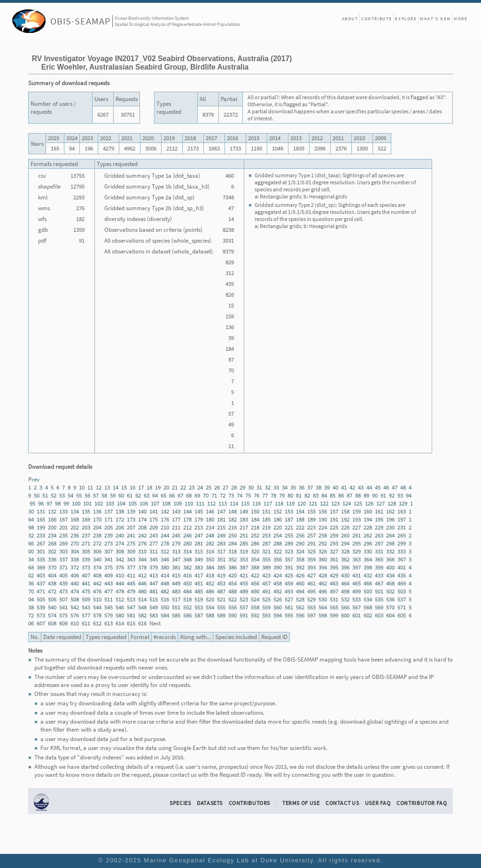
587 (199, 615)
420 (233, 575)
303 (63, 551)
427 (311, 575)
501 (379, 591)
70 (206, 495)
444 (120, 583)
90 (375, 495)
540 (52, 607)
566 (345, 607)
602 (368, 615)
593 (266, 615)
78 (273, 495)
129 (403, 503)
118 (279, 503)
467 (379, 583)
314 (187, 551)
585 (176, 615)
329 (357, 551)
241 (131, 535)
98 (58, 503)
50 (37, 495)
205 (109, 527)
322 (278, 551)
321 (266, 551)
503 (402, 591)
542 (75, 607)
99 (66, 503)
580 (120, 615)
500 (368, 591)
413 (154, 575)
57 (96, 495)
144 (187, 511)
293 (334, 543)
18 (149, 487)
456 (255, 583)
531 (334, 599)
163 (402, 511)
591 (244, 615)
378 (142, 567)
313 (176, 551)
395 (334, 567)
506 (52, 599)
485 (199, 591)
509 (86, 599)
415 (176, 575)
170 (97, 519)
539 (41, 607)
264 (390, 535)
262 (368, 535)
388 (255, 567)
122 (324, 503)
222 (300, 527)
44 (369, 487)
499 (357, 591)
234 (52, 535)
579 (109, 615)
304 (75, 551)
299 (402, 543)
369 (41, 567)
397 (357, 567)
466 (368, 583)
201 (63, 527)
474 (75, 591)
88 (358, 495)
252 (255, 535)
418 (210, 575)
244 (165, 535)
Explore (406, 19)
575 (63, 615)
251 (244, 535)
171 (109, 519)
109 (178, 503)
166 (52, 519)
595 (289, 615)
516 (165, 599)
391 (289, 567)
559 (266, 607)
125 (358, 503)
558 (255, 607)
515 (154, 599)
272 (97, 543)
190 (323, 519)
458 (278, 583)
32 (268, 487)
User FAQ (378, 803)
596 (300, 615)
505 (41, 599)
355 (266, 559)
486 (210, 591)
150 (255, 511)
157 (334, 511)
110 (189, 503)
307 (109, 551)
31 (259, 487)
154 (300, 511)
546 (120, 607)
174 (142, 519)
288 (278, 543)
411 (131, 575)
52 (54, 495)
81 (299, 495)
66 (172, 495)
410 (120, 575)
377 (131, 567)
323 (289, 551)
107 (155, 503)
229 (379, 527)
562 (300, 607)
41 (344, 487)
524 (255, 599)
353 (244, 559)
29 (242, 487)
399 (379, 567)
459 (289, 583)
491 (266, 591)
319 (244, 551)
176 (165, 519)
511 (109, 599)
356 (278, 559)
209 (154, 527)
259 (334, 535)
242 (142, 535)
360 (323, 559)
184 (255, 519)
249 (221, 535)
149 (244, 511)
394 (323, 567)
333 (402, 551)
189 (311, 519)
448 (165, 583)
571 (402, 607)
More (461, 19)
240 (120, 535)
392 (300, 567)
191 (334, 519)
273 (109, 543)
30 (251, 487)
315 (199, 551)
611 (86, 623)
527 (289, 599)
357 (289, 559)
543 (86, 607)
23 (192, 487)
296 (368, 543)
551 (176, 607)
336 (52, 559)
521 (221, 599)
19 (158, 487)
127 (380, 503)
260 (345, 535)
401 (402, 567)
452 (210, 583)
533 (357, 599)
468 (390, 583)
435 (402, 575)
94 (409, 495)
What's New (435, 19)
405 (63, 575)
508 (75, 599)
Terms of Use (301, 803)
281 (199, 543)
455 (244, 583)
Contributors (250, 803)
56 (87, 495)
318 (233, 551)
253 (266, 535)
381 (176, 567)
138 (120, 511)
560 (278, 607)
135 (86, 511)
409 (109, 575)
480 (142, 591)
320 (255, 551)
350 (210, 559)
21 (175, 487)
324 (300, 551)
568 (368, 607)
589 (221, 615)
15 (124, 487)
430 (345, 575)
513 (131, 599)
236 (75, 535)
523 (244, 599)
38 (318, 487)
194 (368, 519)
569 (379, 607)
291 (311, 543)
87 (349, 495)
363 (357, 559)
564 (323, 607)
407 (86, 575)
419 (221, 575)
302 (52, 551)
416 (187, 575)
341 (109, 559)
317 (221, 551)
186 (278, 519)
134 (75, 511)
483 (176, 591)
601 (357, 615)
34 (285, 487)
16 (132, 487)
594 (278, 615)
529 (311, 599)
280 (187, 543)
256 (300, 535)
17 (141, 487)
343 (131, 559)
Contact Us (342, 803)
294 (345, 543)
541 (63, 607)
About (350, 19)
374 (97, 567)
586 (187, 615)
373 (86, 567)
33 (276, 487)
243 (154, 535)
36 (302, 487)
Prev (34, 479)
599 (334, 615)
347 (176, 559)
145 (199, 511)
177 (176, 519)
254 (278, 535)
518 (187, 599)
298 (390, 543)
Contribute (377, 19)
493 (289, 591)
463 (334, 583)
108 (166, 503)
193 (357, 519)
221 (289, 527)
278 (165, 543)
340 (97, 559)
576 (75, 615)
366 (390, 559)
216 (233, 527)
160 (368, 511)
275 (131, 543)
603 (379, 615)
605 (402, 615)
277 (154, 543)
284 (233, 543)
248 (210, 535)
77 (265, 495)
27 (225, 487)
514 (142, 599)
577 (86, 615)
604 (390, 615)
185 (266, 519)
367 (402, 559)
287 (266, 543)
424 (278, 575)
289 (289, 543)
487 (221, 591)
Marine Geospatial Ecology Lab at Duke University (229, 860)
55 (79, 495)
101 (87, 503)
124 (347, 503)
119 (290, 503)
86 (341, 495)
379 (154, 567)
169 (86, 519)
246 (187, 535)
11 (90, 487)
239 (109, 535)
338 (75, 559)
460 (300, 583)
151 (266, 511)
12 (99, 487)
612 (97, 623)
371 (63, 567)
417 (199, 575)
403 (41, 575)
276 (142, 543)
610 (75, 623)
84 (324, 495)
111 (200, 503)
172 (120, 519)
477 (109, 591)
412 (142, 575)
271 (86, 543)
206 (120, 527)
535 (379, 599)
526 (278, 599)
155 (311, 511)
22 (183, 487)
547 (131, 607)
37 (310, 487)
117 (268, 503)
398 (368, 567)
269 (63, 543)
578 (97, 615)
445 (131, 583)
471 (41, 591)
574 (52, 615)
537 (402, 599)
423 (266, 575)
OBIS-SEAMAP (80, 21)
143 (176, 511)
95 (32, 503)
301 (41, 551)
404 (52, 575)
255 (289, 535)
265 (402, 535)
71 (214, 495)
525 (266, 599)
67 (180, 495)
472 (52, 591)
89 (366, 495)
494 (300, 591)
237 (86, 535)
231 (402, 527)
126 (369, 503)
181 (221, 519)
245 (176, 535)
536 (390, 599)
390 (278, 567)
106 (144, 503)
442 (97, 583)
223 (311, 527)
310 (142, 551)
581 (131, 615)
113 (223, 503)
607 (41, 623)
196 (390, 519)
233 (41, 535)
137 (109, 511)
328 (345, 551)
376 (120, 567)
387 (244, 567)
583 (154, 615)
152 (278, 511)
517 (176, 599)
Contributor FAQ (422, 803)
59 (113, 495)
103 (110, 503)
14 (116, 487)
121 (313, 503)
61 (130, 495)
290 (300, 543)
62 (138, 495)
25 (209, 487)
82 (307, 495)
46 (386, 487)
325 (311, 551)
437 (41, 583)
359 (311, 559)
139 (131, 511)
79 (282, 495)
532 (345, 599)
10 (82, 487)
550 (165, 607)
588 (210, 615)
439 (63, 583)
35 (293, 487)
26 (217, 487)
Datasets (210, 803)
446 (142, 583)
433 (379, 575)
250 (233, 535)
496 (323, 591)
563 (311, 607)
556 (233, 607)
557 (244, 607)
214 (210, 527)
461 (311, 583)
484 (187, 591)
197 (402, 519)
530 (323, 599)
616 (142, 623)
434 (390, 575)
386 (233, 567)
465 (357, 583)
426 (300, 575)
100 (76, 503)
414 (165, 575)
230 (390, 527)
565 (334, 607)
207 (131, 527)
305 (86, 551)
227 (357, 527)
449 (176, 583)
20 (166, 487)
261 (357, 535)
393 (311, 567)
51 (45, 495)
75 (248, 495)
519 (199, 599)
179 (199, 519)
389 (266, 567)
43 (361, 487)
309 (131, 551)
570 (390, 607)
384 (210, 567)
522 (233, 599)
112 (211, 503)
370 (52, 567)
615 (131, 623)
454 (233, 583)
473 (63, 591)
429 (334, 575)
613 (109, 623)
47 (395, 487)
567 (357, 607)
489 (244, 591)
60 (121, 495)
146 (210, 511)
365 (379, 559)
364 (368, 559)
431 (357, 575)
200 (52, 527)
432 (368, 575)
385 (221, 567)
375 (109, 567)
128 (392, 503)
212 (187, 527)
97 (49, 503)
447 (154, 583)
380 (165, 567)
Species (180, 803)
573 (41, 615)
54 (70, 495)
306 (97, 551)
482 (165, 591)
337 (63, 559)
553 (199, 607)
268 (52, 543)
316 (210, 551)
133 (63, 511)
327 (334, 551)
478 (120, 591)
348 (187, 559)
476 (97, 591)
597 (311, 615)
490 (255, 591)
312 (165, 551)
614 (120, 623)
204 (97, 527)
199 (41, 527)
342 (120, 559)
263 (379, 535)
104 (121, 503)
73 (231, 495)
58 (104, 495)
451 (199, 583)
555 (221, 607)
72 (223, 495)
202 (75, 527)
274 (120, 543)
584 (165, 615)
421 (244, 575)
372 (75, 567)
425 (289, 575)
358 (300, 559)
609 (63, 623)
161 (379, 511)
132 (52, 511)
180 (210, 519)
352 (233, 559)
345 (154, 559)
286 (255, 543)
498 (345, 591)
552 (187, 607)
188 (300, 519)
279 (176, 543)
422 (255, 575)
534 (368, 599)
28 (234, 487)
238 (97, 535)
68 (189, 495)
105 (132, 503)
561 (289, 607)
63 (147, 495)
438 (52, 583)
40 (335, 487)
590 (233, 615)
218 (255, 527)
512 (120, 599)
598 (323, 615)
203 (86, 527)
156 (323, 511)
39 (327, 487)
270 (75, 543)
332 (390, 551)
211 (176, 527)
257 (311, 535)
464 (345, 583)
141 (154, 511)
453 (221, 583)
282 (210, 543)
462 (323, 583)
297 (379, 543)
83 (316, 495)
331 (379, 551)
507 (63, 599)
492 (278, 591)
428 (323, 575)
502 (390, 591)
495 (311, 591)
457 (266, 583)
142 (165, 511)
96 (41, 503)
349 (199, 559)
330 (368, 551)
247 (199, 535)
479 (131, 591)
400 (390, 567)
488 (233, 591)
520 (210, 599)
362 (345, 559)
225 (334, 527)
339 (86, 559)
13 (107, 487)
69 (197, 495)
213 (199, 527)
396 (345, 567)
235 (63, 535)
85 (333, 495)
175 (154, 519)
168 (75, 519)
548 (142, 607)
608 (52, 623)
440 (75, 583)
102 (99, 503)
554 (210, 607)
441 (86, 583)
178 (187, 519)
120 (302, 503)
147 (221, 511)
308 (120, 551)
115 (245, 503)
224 (323, 527)
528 (300, 599)
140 (142, 511)
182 (233, 519)
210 (165, 527)
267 (41, 543)
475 (86, 591)
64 (155, 495)
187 (289, 519)
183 (244, 519)
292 (323, 543)
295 (357, 543)
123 (335, 503)
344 (142, 559)
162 (390, 511)
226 (345, 527)
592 (255, 615)
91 (383, 495)
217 (244, 527)
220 (278, 527)
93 (400, 495)
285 (244, 543)
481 (154, 591)
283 (221, 543)
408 (97, 575)
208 (142, 527)
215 (221, 527)
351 (221, 559)
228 (368, 527)
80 (290, 495)
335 (41, 559)
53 (62, 495)
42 (352, 487)
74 (240, 495)
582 (142, 615)
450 (187, 583)
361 (334, 559)
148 (233, 511)
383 (199, 567)
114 (234, 503)
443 (109, 583)
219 (266, 527)
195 (379, 519)
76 (256, 495)
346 (165, 559)
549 (154, 607)
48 (403, 487)
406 (75, 575)
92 (392, 495)
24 (200, 487)
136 (97, 511)
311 (154, 551)
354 (255, 559)
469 (402, 583)
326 (323, 551)
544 (97, 607)
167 (63, 519)
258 (323, 535)
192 (345, 519)
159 (357, 511)
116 (256, 503)
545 (109, 607)
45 (378, 487)
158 (345, 511)
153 (289, 511)
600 (345, 615)
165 (41, 519)
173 (131, 519)
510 (97, 599)
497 (334, 591)
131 (41, 511)
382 (187, 567)
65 (163, 495)
